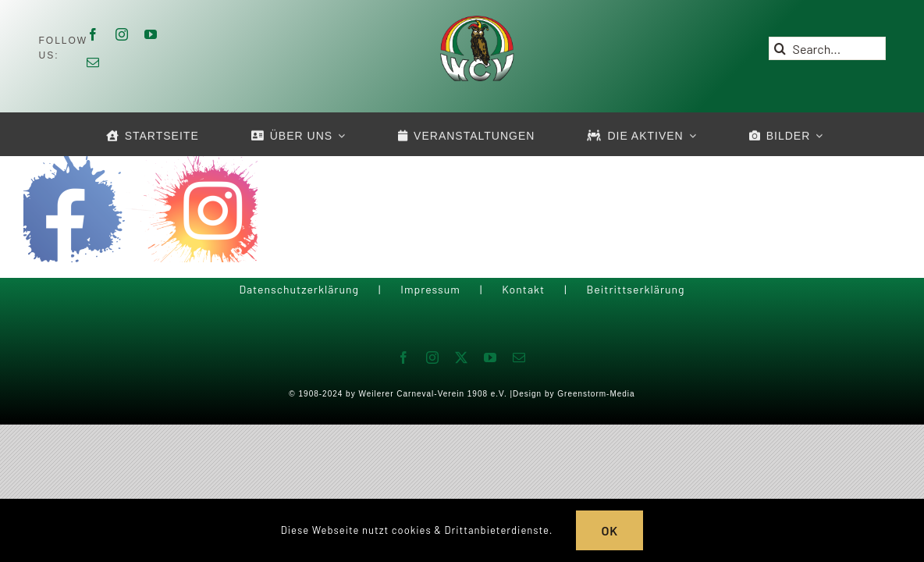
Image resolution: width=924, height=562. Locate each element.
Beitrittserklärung (635, 289)
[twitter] (462, 357)
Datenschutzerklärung (299, 289)
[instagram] (122, 34)
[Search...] (827, 48)
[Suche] (780, 48)
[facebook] (93, 34)
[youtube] (151, 34)
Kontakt (523, 289)
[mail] (93, 62)
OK (609, 530)
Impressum (430, 289)
